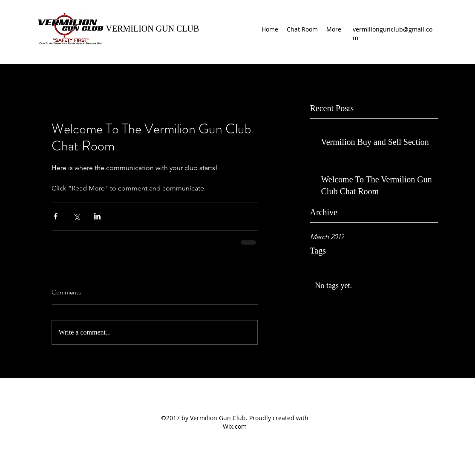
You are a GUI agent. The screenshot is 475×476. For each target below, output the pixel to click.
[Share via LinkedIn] (97, 216)
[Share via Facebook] (56, 216)
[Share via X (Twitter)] (76, 216)
